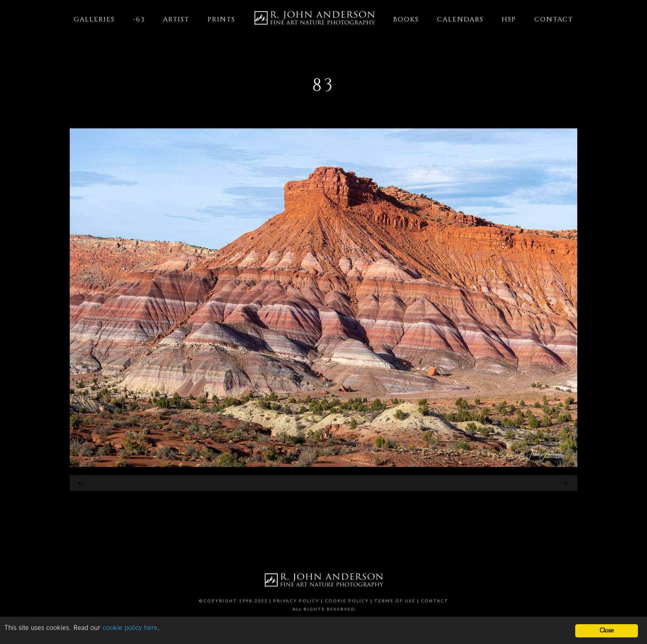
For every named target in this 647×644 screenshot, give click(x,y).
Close (607, 631)
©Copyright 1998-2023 (233, 601)
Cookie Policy (347, 601)
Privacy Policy (296, 601)
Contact (435, 601)
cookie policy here (130, 628)
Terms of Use (395, 601)
